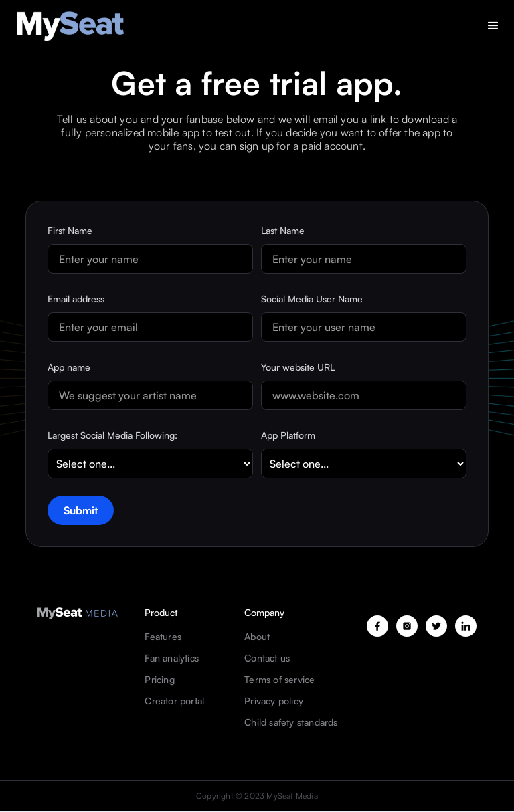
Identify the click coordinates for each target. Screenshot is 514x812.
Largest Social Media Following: (112, 435)
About (257, 637)
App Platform (288, 435)
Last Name (283, 230)
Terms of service (279, 680)
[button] (493, 26)
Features (163, 637)
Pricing (159, 680)
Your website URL (298, 367)
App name (69, 367)
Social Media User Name (312, 299)
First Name (70, 230)
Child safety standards (291, 722)
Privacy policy (274, 701)
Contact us (267, 658)
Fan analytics (172, 658)
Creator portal (174, 701)
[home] (70, 26)
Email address (76, 299)
